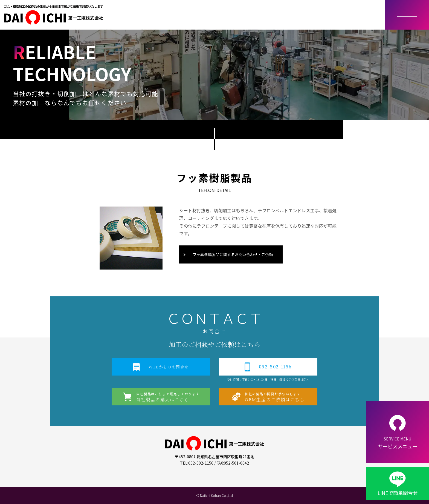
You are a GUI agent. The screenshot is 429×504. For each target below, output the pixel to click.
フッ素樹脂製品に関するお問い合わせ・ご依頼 (233, 254)
